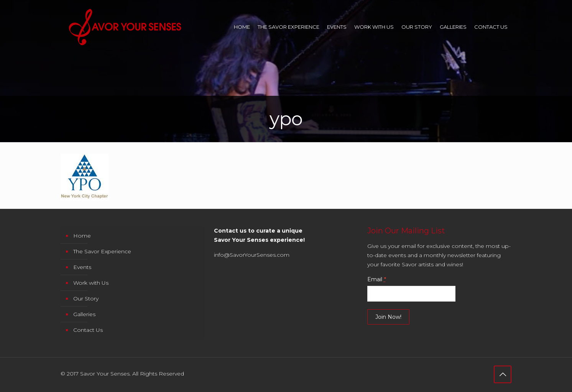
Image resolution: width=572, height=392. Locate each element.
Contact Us (88, 330)
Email (377, 279)
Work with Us (91, 283)
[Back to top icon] (503, 374)
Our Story (86, 299)
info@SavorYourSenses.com (252, 255)
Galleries (84, 314)
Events (82, 267)
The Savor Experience (102, 251)
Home (82, 236)
